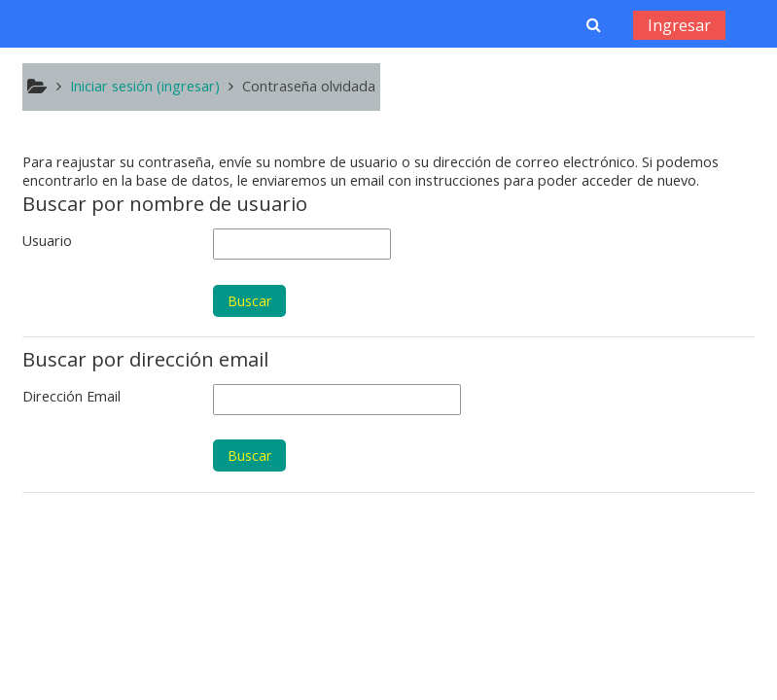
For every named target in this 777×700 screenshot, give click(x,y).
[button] (594, 24)
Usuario (47, 241)
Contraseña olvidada (309, 86)
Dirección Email (71, 396)
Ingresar (679, 25)
